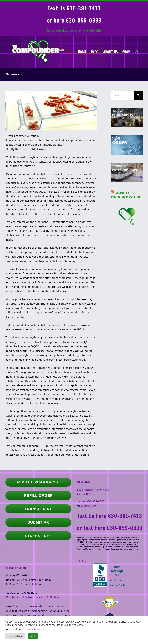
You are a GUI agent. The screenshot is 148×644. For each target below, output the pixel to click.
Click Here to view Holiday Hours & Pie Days (33, 597)
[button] (136, 52)
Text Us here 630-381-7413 (109, 516)
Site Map (82, 561)
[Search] (138, 95)
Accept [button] (33, 636)
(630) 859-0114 (91, 506)
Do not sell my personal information (25, 629)
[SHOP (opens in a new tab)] (126, 52)
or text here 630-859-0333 (110, 528)
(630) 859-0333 (95, 501)
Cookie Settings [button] (15, 636)
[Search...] (122, 95)
